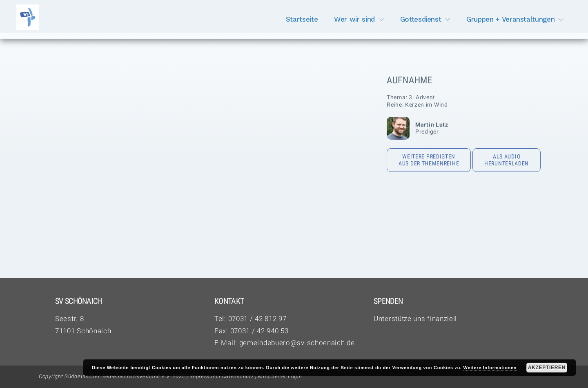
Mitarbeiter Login (280, 376)
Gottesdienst (421, 19)
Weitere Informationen (490, 368)
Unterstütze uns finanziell (415, 319)
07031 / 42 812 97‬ (257, 319)
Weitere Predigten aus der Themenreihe (429, 160)
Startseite (302, 19)
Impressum (203, 376)
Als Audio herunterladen (507, 160)
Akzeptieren (547, 368)
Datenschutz (238, 376)
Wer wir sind (354, 19)
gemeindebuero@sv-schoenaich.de (297, 343)
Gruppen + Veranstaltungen (510, 19)
